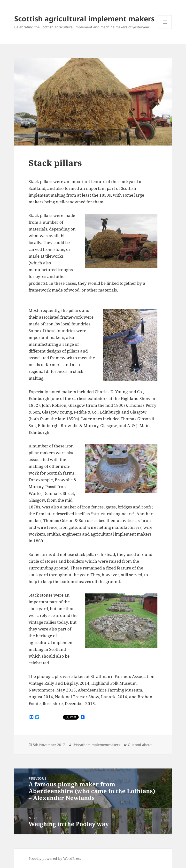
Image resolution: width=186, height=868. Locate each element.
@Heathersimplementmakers (96, 745)
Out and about (140, 745)
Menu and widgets (165, 29)
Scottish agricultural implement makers (84, 19)
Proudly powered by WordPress (55, 858)
